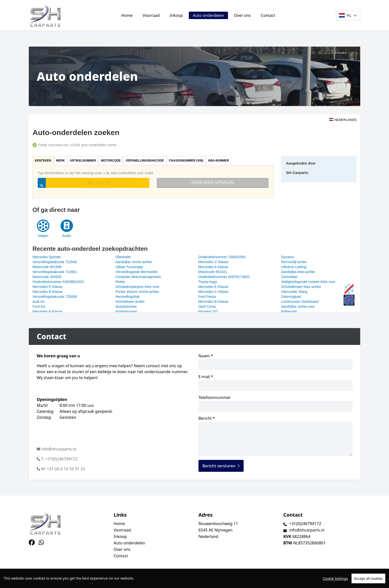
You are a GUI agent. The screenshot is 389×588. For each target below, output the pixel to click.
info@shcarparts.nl (59, 449)
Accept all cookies (368, 578)
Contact (268, 15)
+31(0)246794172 (305, 524)
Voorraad (151, 15)
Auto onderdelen (208, 15)
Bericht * (275, 436)
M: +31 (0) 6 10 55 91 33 (63, 469)
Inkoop (176, 15)
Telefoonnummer (275, 403)
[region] (194, 578)
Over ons (242, 15)
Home (127, 15)
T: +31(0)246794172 (59, 459)
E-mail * (275, 382)
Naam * (275, 361)
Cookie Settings (335, 578)
